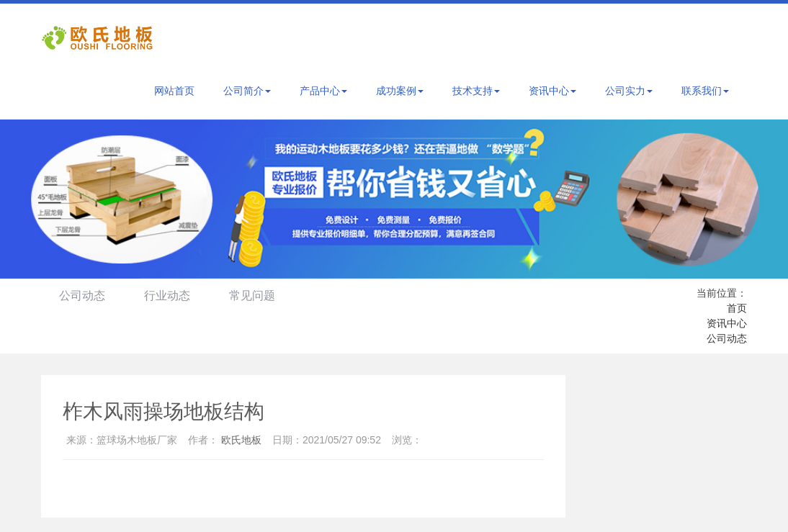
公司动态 (82, 296)
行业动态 (167, 296)
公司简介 (247, 91)
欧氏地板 (241, 440)
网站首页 (174, 91)
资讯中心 (552, 91)
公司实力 (629, 91)
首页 (737, 308)
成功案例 (400, 91)
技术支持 (476, 91)
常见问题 (252, 296)
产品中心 (323, 91)
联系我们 (705, 91)
